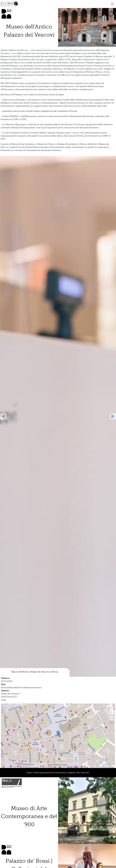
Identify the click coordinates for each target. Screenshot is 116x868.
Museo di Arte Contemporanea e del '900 (29, 816)
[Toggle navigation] (112, 4)
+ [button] (112, 708)
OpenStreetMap (102, 767)
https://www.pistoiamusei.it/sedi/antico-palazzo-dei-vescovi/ (58, 773)
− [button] (112, 712)
